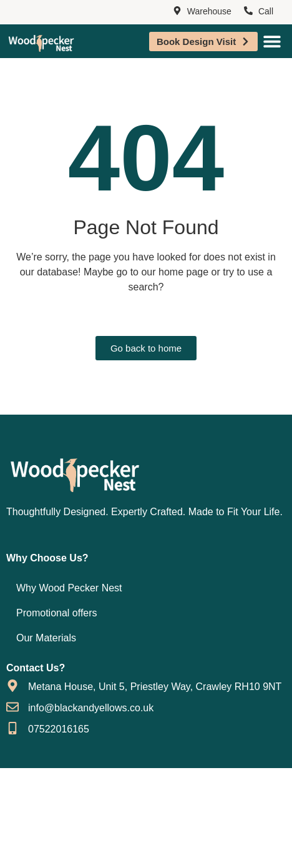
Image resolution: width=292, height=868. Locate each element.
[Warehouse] (177, 11)
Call (266, 11)
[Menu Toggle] (272, 41)
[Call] (248, 11)
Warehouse (209, 11)
